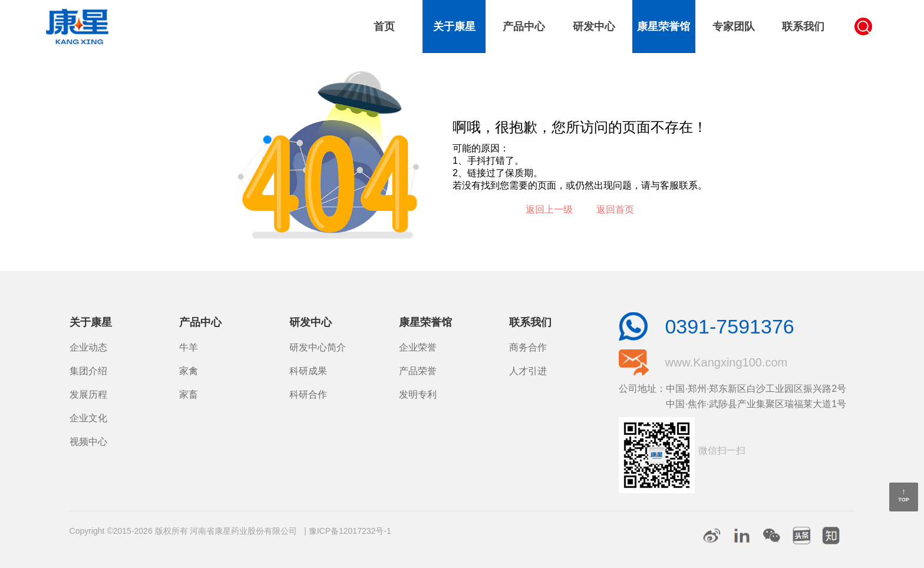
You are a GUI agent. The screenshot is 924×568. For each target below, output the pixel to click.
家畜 (189, 394)
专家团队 (734, 27)
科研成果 (308, 371)
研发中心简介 (318, 347)
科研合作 (308, 394)
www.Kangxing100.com (726, 362)
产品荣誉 (418, 371)
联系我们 (803, 27)
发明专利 (418, 394)
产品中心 (524, 27)
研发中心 (594, 27)
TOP (903, 500)
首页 (384, 27)
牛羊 (189, 347)
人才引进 (528, 371)
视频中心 (88, 442)
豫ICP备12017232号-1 (350, 531)
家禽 (189, 371)
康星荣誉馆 (664, 27)
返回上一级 (549, 209)
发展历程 (88, 394)
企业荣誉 (418, 347)
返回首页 (615, 209)
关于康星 (454, 27)
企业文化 (88, 418)
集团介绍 (88, 371)
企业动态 (88, 347)
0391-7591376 (729, 326)
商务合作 (528, 347)
